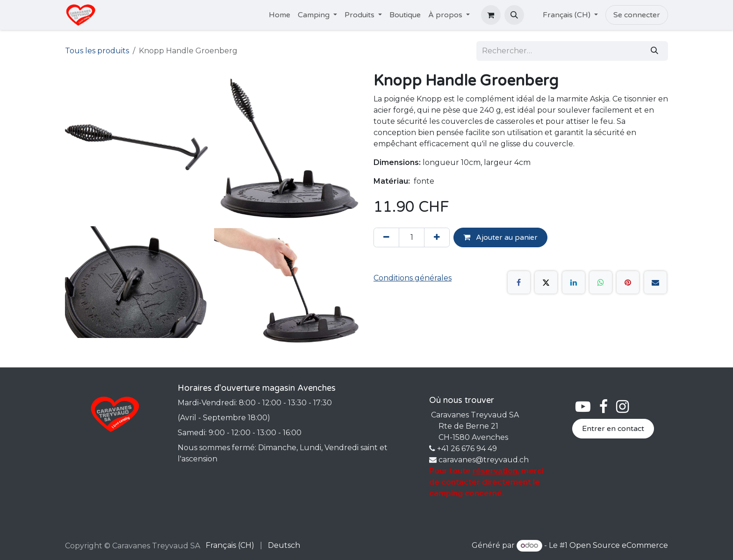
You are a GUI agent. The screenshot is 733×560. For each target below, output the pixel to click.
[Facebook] (519, 282)
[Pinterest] (628, 282)
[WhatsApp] (601, 282)
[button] (514, 15)
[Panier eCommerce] (491, 15)
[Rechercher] (654, 51)
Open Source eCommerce (619, 545)
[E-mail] (655, 282)
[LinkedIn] (574, 282)
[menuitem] (280, 15)
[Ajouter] (437, 237)
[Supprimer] (386, 237)
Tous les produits (97, 51)
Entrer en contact (613, 429)
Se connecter (637, 15)
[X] (546, 282)
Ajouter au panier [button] (500, 237)
